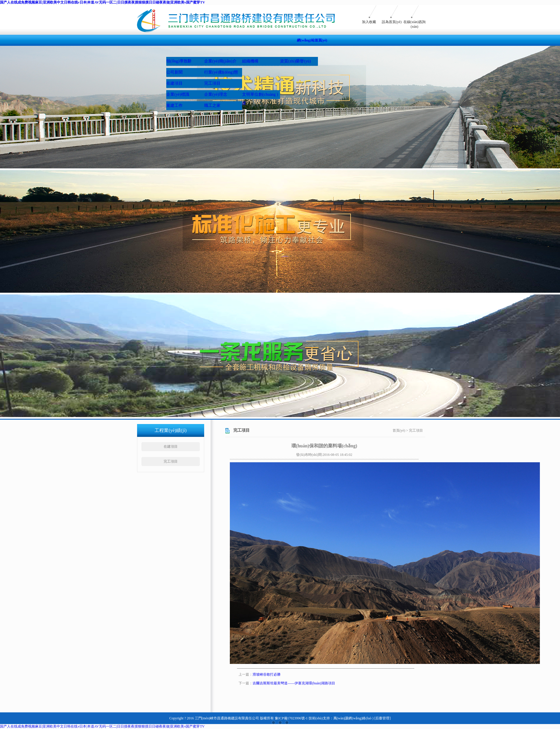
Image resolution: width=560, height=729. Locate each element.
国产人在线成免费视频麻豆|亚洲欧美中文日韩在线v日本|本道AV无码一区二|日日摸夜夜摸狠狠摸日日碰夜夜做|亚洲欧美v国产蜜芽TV (103, 2)
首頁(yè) (399, 430)
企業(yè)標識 (178, 94)
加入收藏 (369, 22)
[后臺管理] (382, 718)
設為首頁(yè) (392, 22)
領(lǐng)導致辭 (179, 61)
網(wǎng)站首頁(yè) (312, 40)
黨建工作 (174, 105)
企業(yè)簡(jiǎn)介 (220, 61)
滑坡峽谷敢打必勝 (267, 674)
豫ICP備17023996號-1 (291, 718)
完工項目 (212, 83)
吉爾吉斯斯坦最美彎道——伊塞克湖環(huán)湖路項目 (294, 683)
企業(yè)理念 (216, 94)
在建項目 (174, 83)
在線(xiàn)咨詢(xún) (415, 24)
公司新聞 (174, 72)
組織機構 (250, 61)
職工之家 (212, 105)
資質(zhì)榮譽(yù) (295, 61)
